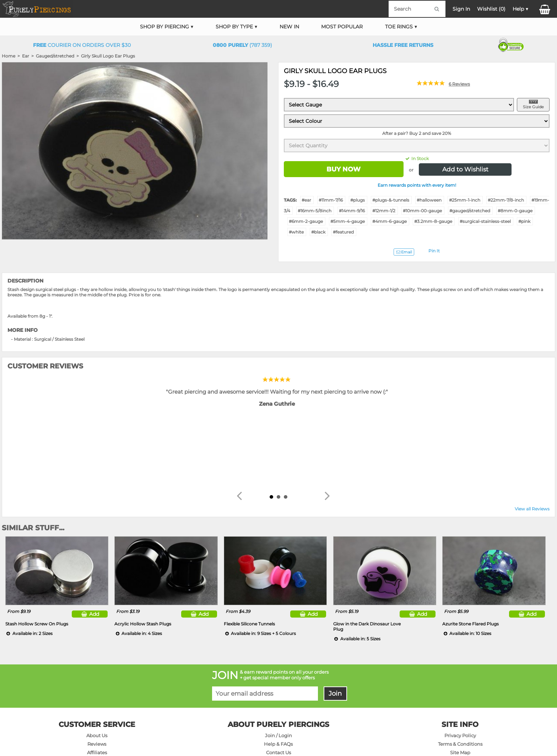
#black (318, 232)
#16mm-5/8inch (315, 211)
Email (404, 252)
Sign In (461, 9)
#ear (306, 200)
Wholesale (460, 694)
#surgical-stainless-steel (485, 221)
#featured (343, 232)
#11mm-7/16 (331, 200)
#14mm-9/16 (352, 211)
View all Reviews (532, 434)
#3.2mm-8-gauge (433, 221)
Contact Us (278, 678)
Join (335, 618)
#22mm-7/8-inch (506, 200)
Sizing (278, 703)
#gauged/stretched (470, 211)
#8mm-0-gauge (515, 211)
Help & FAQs (278, 669)
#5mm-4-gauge (348, 221)
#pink (524, 221)
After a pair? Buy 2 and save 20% (417, 133)
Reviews (97, 669)
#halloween (429, 200)
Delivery (278, 686)
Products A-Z (460, 686)
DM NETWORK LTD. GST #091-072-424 (466, 730)
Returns (278, 694)
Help (518, 9)
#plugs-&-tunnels (391, 200)
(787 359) (242, 45)
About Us (97, 661)
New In (289, 27)
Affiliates (97, 678)
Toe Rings (399, 27)
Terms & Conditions (460, 669)
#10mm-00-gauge (422, 211)
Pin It (434, 251)
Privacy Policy (460, 661)
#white (296, 232)
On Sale (97, 686)
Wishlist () (491, 9)
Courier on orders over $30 (82, 45)
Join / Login (278, 661)
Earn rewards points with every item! (417, 185)
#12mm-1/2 (384, 211)
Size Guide (533, 107)
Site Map (460, 678)
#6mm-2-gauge (306, 221)
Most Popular (342, 27)
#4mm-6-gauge (390, 221)
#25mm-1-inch (465, 200)
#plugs (358, 200)
